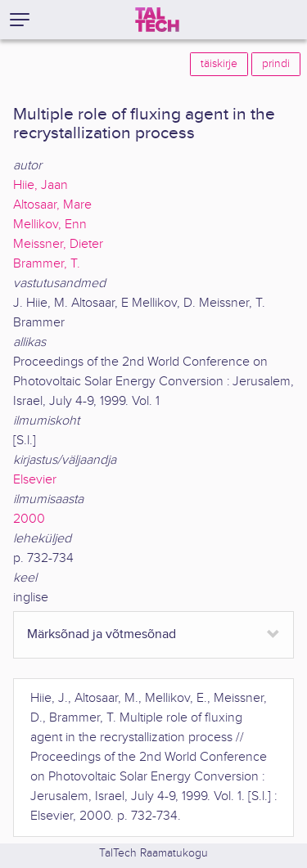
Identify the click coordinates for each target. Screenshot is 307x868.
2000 (29, 519)
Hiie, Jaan (41, 185)
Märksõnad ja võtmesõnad (102, 634)
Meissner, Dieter (58, 244)
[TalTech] (157, 20)
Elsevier (35, 480)
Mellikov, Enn (50, 225)
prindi (276, 64)
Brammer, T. (47, 264)
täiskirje (219, 64)
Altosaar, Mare (52, 205)
